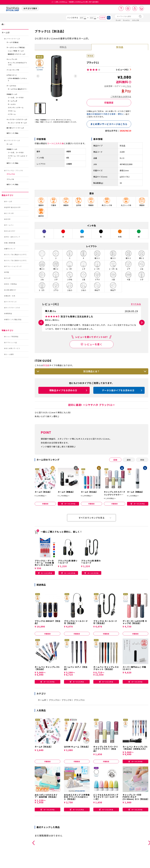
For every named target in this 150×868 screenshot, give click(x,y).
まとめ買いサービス (13, 348)
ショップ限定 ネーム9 (16, 51)
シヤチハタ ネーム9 (13, 39)
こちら (128, 86)
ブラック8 (10, 179)
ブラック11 (11, 174)
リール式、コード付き (16, 98)
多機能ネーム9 (12, 94)
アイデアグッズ (11, 302)
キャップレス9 (12, 59)
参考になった (130, 335)
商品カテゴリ (8, 195)
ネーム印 (6, 32)
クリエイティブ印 (13, 70)
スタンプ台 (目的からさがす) (16, 260)
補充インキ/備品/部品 (14, 319)
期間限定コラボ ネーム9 (16, 54)
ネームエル (12, 104)
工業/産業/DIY (11, 290)
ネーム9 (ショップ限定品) (16, 47)
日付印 (8, 219)
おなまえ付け (11, 231)
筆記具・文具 (11, 296)
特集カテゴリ (8, 330)
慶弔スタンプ (11, 249)
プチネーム (12, 111)
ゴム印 (8, 278)
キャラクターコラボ (13, 308)
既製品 (63, 47)
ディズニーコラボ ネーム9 (17, 123)
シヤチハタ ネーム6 (13, 140)
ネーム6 (9, 144)
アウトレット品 (11, 342)
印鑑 (7, 272)
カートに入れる (68, 511)
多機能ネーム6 (12, 149)
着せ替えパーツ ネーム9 (15, 128)
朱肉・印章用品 (11, 284)
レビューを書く (93, 352)
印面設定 (109, 102)
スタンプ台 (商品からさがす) (16, 254)
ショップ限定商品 (12, 336)
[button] (40, 108)
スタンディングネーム (16, 107)
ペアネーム (12, 114)
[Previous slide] (38, 76)
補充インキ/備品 (13, 133)
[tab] (57, 100)
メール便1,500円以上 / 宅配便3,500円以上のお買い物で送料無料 (75, 2)
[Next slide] (75, 76)
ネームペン (10, 225)
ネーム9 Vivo (11, 86)
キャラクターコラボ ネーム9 (17, 119)
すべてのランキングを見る (92, 525)
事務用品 (9, 313)
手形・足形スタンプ (13, 237)
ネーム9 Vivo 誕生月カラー (18, 89)
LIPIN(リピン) (12, 75)
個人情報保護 (11, 243)
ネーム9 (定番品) (13, 42)
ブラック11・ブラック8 (14, 171)
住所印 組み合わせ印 (13, 207)
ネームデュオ (13, 101)
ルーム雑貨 (10, 354)
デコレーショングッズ (14, 266)
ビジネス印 (10, 213)
